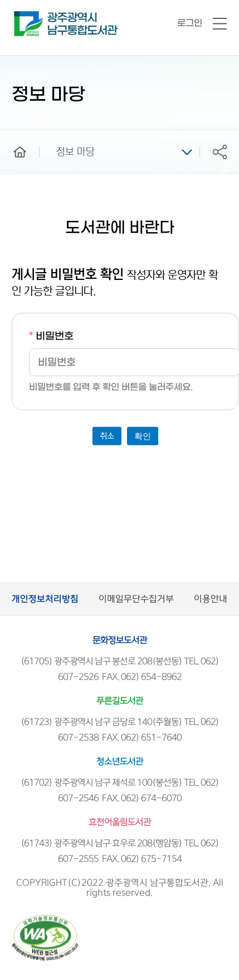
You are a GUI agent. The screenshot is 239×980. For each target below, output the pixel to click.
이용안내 (211, 599)
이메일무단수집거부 (136, 599)
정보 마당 (75, 152)
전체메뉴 (220, 24)
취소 (107, 436)
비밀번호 (51, 336)
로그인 (190, 23)
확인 (143, 436)
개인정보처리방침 (45, 599)
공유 (220, 152)
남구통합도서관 (29, 16)
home (12, 135)
